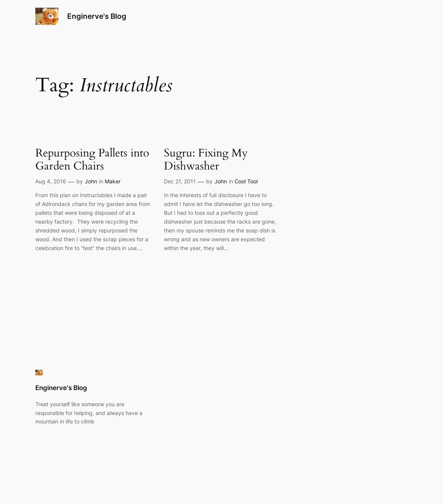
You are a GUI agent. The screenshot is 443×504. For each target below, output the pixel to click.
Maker (113, 181)
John (91, 181)
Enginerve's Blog (97, 16)
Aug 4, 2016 (51, 181)
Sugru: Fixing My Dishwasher (206, 160)
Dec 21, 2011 (180, 181)
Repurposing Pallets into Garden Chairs (92, 160)
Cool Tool (246, 181)
